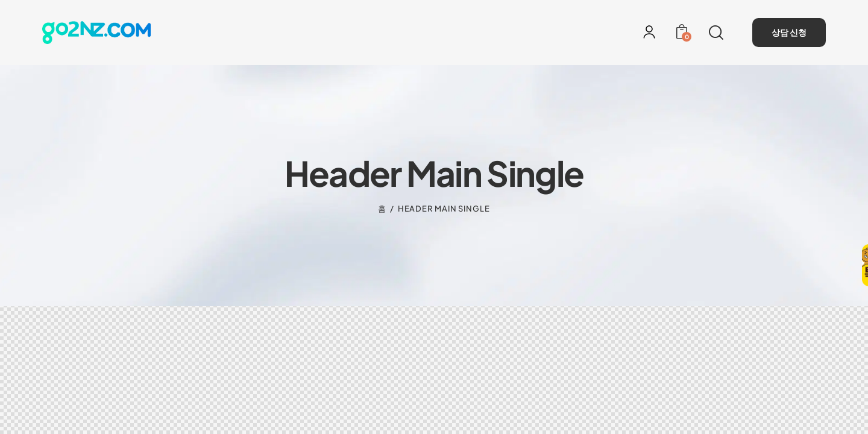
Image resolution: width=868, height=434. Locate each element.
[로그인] (649, 32)
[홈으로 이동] (96, 32)
